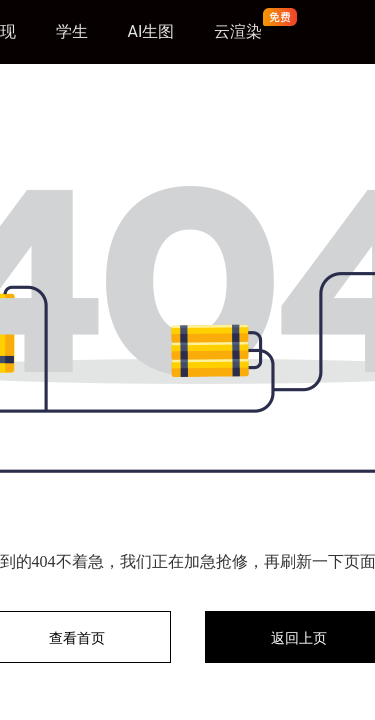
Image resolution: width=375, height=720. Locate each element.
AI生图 (151, 31)
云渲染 (238, 31)
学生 (72, 31)
